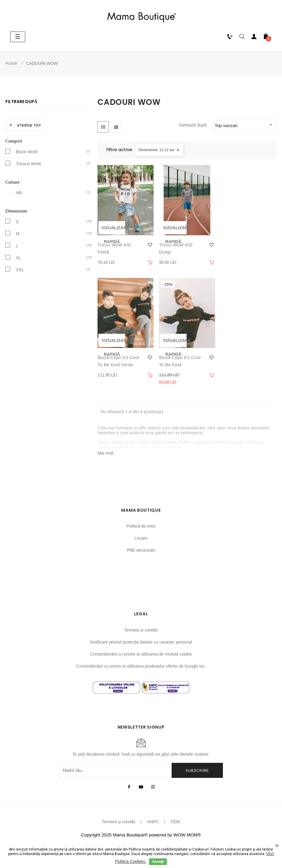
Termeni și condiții (141, 630)
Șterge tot (25, 125)
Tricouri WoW (28, 163)
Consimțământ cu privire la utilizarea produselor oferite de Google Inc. (141, 666)
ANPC (153, 822)
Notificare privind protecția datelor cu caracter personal (141, 642)
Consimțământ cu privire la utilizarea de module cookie (141, 654)
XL (18, 257)
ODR (176, 822)
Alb (19, 192)
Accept (158, 862)
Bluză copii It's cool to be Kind (180, 361)
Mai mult (105, 453)
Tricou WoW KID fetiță (114, 248)
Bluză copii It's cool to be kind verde (118, 361)
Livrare (141, 538)
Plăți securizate (141, 550)
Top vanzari (245, 125)
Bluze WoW (27, 151)
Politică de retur (141, 526)
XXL (20, 270)
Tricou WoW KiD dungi (176, 248)
